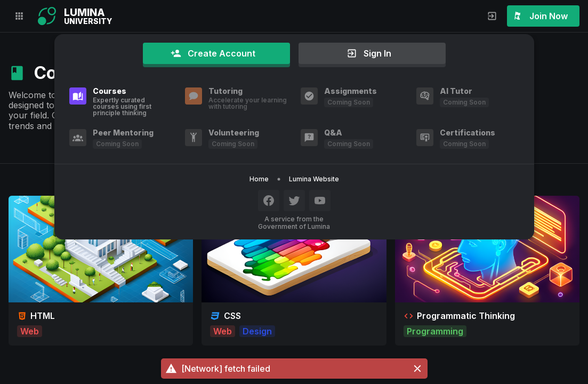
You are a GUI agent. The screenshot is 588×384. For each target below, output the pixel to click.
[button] (294, 369)
